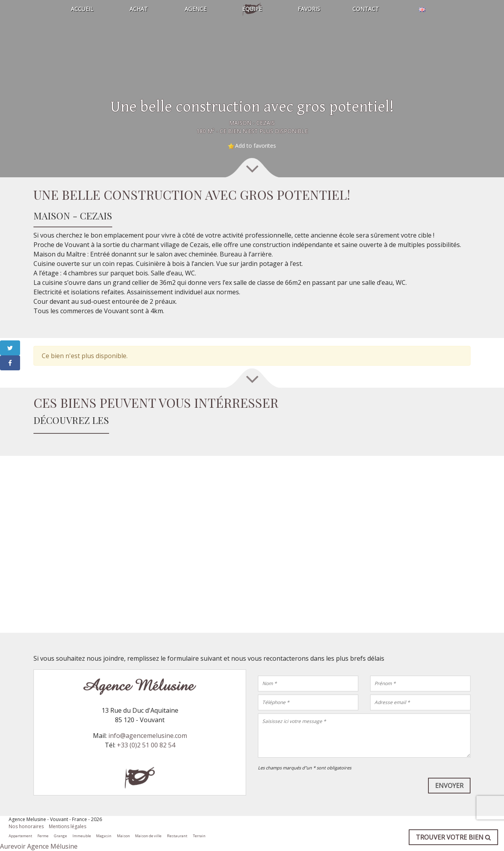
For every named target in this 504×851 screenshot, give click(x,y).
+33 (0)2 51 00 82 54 (146, 745)
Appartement (20, 836)
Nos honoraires (26, 826)
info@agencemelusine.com (148, 736)
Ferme (43, 836)
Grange (60, 836)
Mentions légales (68, 826)
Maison (123, 836)
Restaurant (177, 836)
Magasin (104, 836)
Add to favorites (256, 146)
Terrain (199, 836)
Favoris (309, 9)
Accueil (82, 9)
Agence (195, 9)
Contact (366, 9)
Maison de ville (148, 836)
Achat (139, 9)
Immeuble (82, 836)
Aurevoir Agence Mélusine (39, 846)
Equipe (252, 9)
